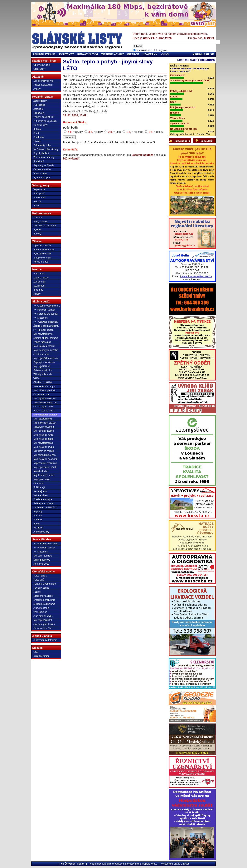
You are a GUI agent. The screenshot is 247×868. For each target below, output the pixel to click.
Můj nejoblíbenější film (45, 399)
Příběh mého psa (42, 342)
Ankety (37, 89)
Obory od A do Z (42, 65)
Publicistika (39, 105)
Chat (36, 652)
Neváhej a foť (40, 491)
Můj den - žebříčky (43, 556)
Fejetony (38, 512)
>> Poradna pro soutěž (45, 314)
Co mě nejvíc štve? (43, 407)
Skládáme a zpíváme (44, 604)
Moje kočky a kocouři (44, 346)
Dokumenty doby (42, 145)
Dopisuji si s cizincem (44, 362)
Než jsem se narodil (44, 451)
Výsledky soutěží (42, 254)
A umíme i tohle (41, 608)
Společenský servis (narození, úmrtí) (190, 81)
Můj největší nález (43, 419)
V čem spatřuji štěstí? (44, 411)
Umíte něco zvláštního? (45, 508)
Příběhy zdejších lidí (44, 117)
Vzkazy (37, 202)
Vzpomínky (39, 189)
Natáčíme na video (43, 596)
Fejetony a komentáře (45, 584)
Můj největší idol (42, 366)
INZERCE (133, 54)
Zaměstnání (39, 282)
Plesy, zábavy (40, 222)
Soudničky (39, 137)
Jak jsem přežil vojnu (44, 624)
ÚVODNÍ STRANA (44, 54)
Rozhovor (38, 528)
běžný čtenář (71, 159)
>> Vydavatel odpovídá (46, 322)
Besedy (37, 234)
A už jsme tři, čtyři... (43, 616)
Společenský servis (43, 81)
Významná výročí (180, 124)
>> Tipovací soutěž (43, 330)
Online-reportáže (42, 169)
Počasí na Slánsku (43, 85)
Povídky (38, 516)
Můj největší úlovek (43, 334)
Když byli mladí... (42, 153)
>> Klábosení (41, 318)
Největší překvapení (44, 427)
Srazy (36, 206)
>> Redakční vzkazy (44, 310)
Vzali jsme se (40, 612)
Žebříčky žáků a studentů (46, 326)
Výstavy (37, 230)
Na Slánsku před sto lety (46, 149)
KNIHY (165, 54)
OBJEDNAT (39, 69)
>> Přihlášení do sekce (45, 544)
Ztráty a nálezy (41, 278)
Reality (37, 294)
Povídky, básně (41, 588)
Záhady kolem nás (43, 374)
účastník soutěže (142, 155)
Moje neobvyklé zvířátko (46, 350)
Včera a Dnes (177, 118)
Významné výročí (42, 178)
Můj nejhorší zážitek (44, 431)
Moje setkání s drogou (45, 386)
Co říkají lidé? (40, 125)
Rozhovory (39, 113)
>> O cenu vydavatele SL (47, 306)
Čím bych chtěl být (43, 382)
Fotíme (37, 592)
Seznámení (39, 286)
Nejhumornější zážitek (45, 423)
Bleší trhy (38, 290)
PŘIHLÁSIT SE (203, 54)
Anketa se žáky (41, 532)
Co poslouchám (41, 395)
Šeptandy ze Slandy (44, 165)
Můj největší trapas (43, 443)
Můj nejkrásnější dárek (45, 467)
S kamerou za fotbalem (45, 640)
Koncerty (38, 218)
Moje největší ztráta (43, 439)
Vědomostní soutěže (44, 250)
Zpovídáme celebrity (44, 157)
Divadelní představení (45, 226)
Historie (37, 141)
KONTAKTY (67, 54)
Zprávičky (38, 109)
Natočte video (40, 495)
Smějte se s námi (42, 258)
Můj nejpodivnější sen (44, 455)
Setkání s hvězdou (43, 370)
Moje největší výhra (43, 435)
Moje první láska (42, 479)
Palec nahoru (40, 576)
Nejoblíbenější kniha (44, 475)
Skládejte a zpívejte (43, 503)
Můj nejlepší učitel (43, 620)
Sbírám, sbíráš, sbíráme (46, 338)
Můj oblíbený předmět (44, 390)
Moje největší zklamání (45, 459)
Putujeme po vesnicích (45, 121)
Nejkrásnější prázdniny (45, 463)
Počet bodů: (71, 128)
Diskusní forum (41, 656)
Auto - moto (39, 274)
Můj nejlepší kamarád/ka (46, 358)
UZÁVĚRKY (150, 54)
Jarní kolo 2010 (41, 564)
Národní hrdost (41, 471)
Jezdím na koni (41, 354)
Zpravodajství (40, 101)
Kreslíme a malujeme (44, 600)
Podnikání (39, 161)
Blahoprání (39, 194)
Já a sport (39, 483)
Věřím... (37, 378)
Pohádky (38, 520)
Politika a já (39, 487)
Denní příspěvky (42, 560)
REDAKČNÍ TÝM (87, 54)
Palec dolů (39, 580)
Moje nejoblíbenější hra (45, 403)
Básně (37, 524)
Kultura (37, 129)
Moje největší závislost (46, 415)
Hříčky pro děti (41, 262)
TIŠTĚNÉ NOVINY (113, 54)
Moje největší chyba (44, 447)
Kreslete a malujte (43, 499)
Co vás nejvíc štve (43, 628)
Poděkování (39, 198)
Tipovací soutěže (42, 246)
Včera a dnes (40, 174)
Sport (36, 133)
